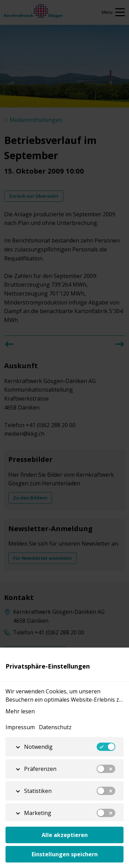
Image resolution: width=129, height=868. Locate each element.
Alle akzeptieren (65, 835)
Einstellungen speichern (65, 854)
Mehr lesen (20, 711)
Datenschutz (55, 727)
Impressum (20, 727)
